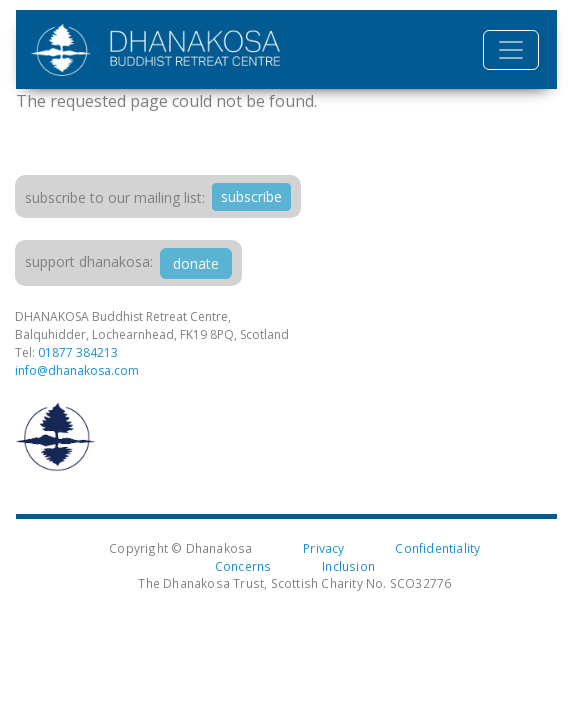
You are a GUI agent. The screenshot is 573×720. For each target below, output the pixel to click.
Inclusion (348, 566)
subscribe (251, 196)
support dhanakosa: (89, 261)
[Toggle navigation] (511, 50)
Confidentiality (437, 548)
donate (196, 263)
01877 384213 (78, 352)
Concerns (243, 566)
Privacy (323, 548)
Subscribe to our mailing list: (115, 197)
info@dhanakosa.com (77, 370)
